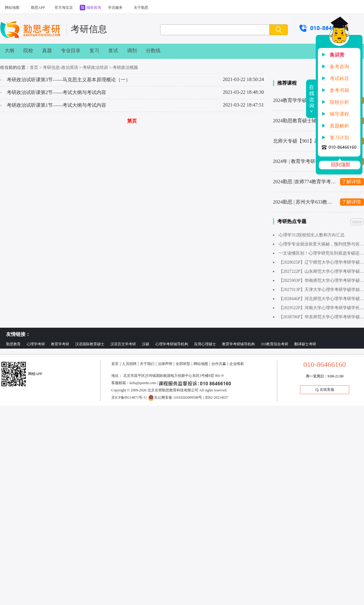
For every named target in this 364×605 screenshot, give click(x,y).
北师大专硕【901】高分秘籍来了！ (305, 141)
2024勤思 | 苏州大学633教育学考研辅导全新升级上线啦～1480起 (305, 202)
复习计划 (339, 138)
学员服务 (115, 8)
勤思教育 (13, 344)
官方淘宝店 (64, 8)
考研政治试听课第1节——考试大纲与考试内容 (56, 105)
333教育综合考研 (275, 344)
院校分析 (339, 102)
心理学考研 (36, 344)
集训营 (337, 55)
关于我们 (147, 364)
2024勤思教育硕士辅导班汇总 (305, 121)
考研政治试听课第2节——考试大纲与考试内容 (56, 92)
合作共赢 (219, 364)
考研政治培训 (95, 68)
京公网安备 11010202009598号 (175, 397)
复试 (113, 51)
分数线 (153, 51)
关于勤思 (141, 8)
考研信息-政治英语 (61, 68)
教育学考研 (60, 344)
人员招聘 (129, 364)
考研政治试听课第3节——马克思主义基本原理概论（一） (69, 80)
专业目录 (71, 51)
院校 (28, 51)
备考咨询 (339, 67)
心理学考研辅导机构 (172, 344)
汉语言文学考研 (123, 344)
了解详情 (351, 182)
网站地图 (12, 8)
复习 (94, 51)
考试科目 (339, 78)
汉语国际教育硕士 (90, 344)
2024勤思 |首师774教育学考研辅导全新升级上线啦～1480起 (305, 182)
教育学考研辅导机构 (238, 344)
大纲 (9, 51)
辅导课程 (339, 114)
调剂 (132, 51)
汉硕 (146, 344)
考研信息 (89, 29)
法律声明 (165, 364)
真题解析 (339, 126)
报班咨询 (94, 8)
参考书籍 (339, 90)
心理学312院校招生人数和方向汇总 (312, 235)
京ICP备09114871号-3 (128, 397)
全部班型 (183, 364)
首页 (34, 68)
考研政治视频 (125, 68)
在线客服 (325, 390)
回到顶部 (341, 165)
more (357, 222)
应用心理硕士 (205, 344)
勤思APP (38, 8)
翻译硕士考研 (305, 344)
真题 (47, 51)
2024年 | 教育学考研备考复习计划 (305, 161)
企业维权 (237, 364)
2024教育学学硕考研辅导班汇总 (305, 100)
